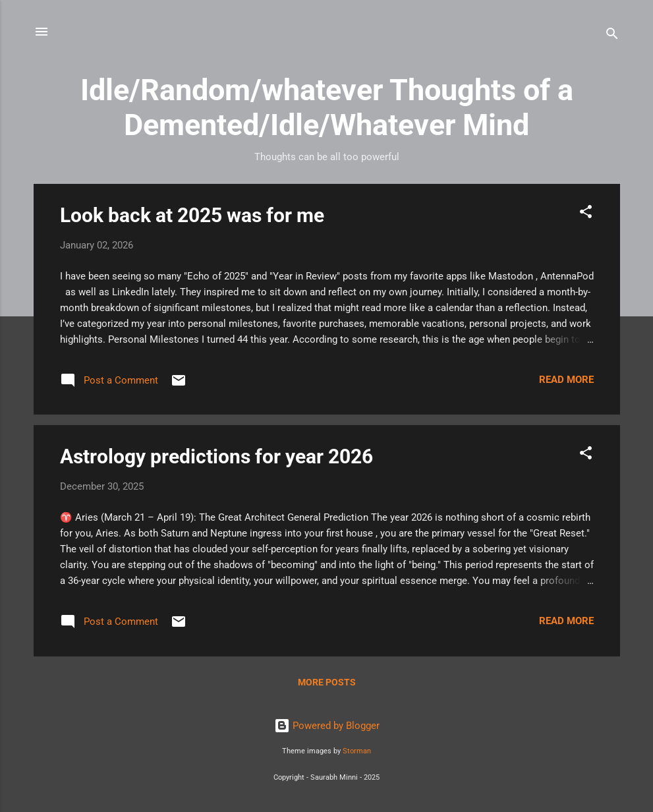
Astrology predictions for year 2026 (216, 456)
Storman (357, 751)
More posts (327, 682)
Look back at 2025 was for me (192, 215)
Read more (566, 380)
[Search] (612, 36)
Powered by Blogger (327, 726)
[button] (586, 214)
